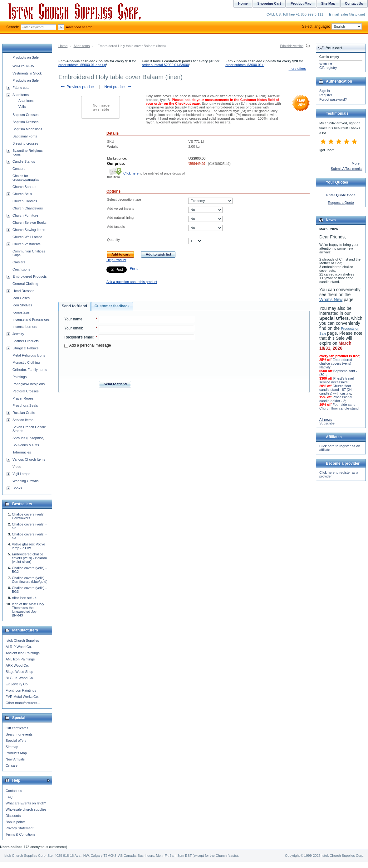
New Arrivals (15, 759)
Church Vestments (27, 244)
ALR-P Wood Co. (19, 647)
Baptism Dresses (25, 122)
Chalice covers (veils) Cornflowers (28, 516)
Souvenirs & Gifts (26, 445)
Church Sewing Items (29, 230)
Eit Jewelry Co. (17, 684)
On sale (12, 765)
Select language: (332, 26)
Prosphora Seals (25, 405)
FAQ (9, 797)
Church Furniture (25, 215)
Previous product (77, 87)
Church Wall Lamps (27, 237)
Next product (118, 87)
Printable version (292, 46)
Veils (22, 107)
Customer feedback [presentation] (112, 306)
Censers (19, 169)
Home (63, 46)
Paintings (20, 377)
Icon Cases (21, 298)
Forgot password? (333, 99)
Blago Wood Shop (19, 672)
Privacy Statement (20, 828)
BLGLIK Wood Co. (20, 678)
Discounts (13, 816)
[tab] (74, 306)
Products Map (16, 753)
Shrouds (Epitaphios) (29, 438)
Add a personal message (88, 345)
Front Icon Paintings (21, 690)
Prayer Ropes (23, 398)
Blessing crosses (25, 143)
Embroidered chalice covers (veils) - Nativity (336, 363)
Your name (73, 319)
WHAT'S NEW (23, 66)
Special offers (16, 741)
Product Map (301, 3)
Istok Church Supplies (22, 640)
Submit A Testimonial (347, 169)
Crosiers (19, 262)
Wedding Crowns (26, 481)
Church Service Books (29, 223)
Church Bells (22, 194)
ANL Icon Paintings (20, 659)
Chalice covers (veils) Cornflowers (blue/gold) (30, 580)
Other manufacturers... (23, 703)
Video (17, 467)
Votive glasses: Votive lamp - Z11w (28, 546)
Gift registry (328, 68)
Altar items (82, 46)
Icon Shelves (22, 305)
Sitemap (12, 747)
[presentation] (129, 362)
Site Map (328, 3)
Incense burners (25, 327)
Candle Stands (24, 161)
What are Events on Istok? (26, 803)
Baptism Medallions (27, 129)
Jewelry (18, 334)
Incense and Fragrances (31, 319)
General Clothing (25, 284)
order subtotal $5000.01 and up (82, 65)
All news (326, 420)
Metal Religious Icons (29, 355)
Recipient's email (79, 337)
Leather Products (26, 341)
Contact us (14, 791)
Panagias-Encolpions (29, 384)
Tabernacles (22, 452)
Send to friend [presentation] (74, 306)
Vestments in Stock (27, 73)
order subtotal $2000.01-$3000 (165, 65)
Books (17, 488)
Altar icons (26, 101)
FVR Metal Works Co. (22, 697)
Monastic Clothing (26, 362)
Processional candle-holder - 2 (336, 399)
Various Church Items (29, 459)
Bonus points (16, 822)
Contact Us (354, 3)
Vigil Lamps (21, 474)
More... (357, 163)
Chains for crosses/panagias (26, 178)
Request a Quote (341, 203)
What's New (331, 300)
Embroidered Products (29, 276)
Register (326, 95)
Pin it (134, 268)
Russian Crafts (24, 413)
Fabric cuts (21, 88)
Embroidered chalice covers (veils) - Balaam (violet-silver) (29, 558)
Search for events (19, 734)
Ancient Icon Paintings (23, 653)
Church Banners (25, 187)
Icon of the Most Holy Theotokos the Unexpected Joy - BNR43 (28, 610)
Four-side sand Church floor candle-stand (339, 406)
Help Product (116, 260)
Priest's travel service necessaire (336, 380)
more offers (297, 69)
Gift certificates (17, 728)
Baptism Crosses (25, 115)
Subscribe (327, 423)
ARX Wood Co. (17, 665)
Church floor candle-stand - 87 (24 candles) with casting (336, 390)
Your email (73, 328)
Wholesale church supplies (26, 809)
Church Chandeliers (28, 208)
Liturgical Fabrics (25, 348)
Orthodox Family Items (30, 370)
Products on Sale (26, 57)
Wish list (326, 64)
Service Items (23, 420)
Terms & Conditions (20, 834)
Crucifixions (21, 269)
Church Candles (25, 201)
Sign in (325, 91)
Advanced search (79, 27)
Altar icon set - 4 (24, 598)
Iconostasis (21, 312)
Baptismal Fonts (25, 136)
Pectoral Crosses (26, 391)
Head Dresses (23, 291)
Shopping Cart (269, 3)
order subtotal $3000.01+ (245, 65)
